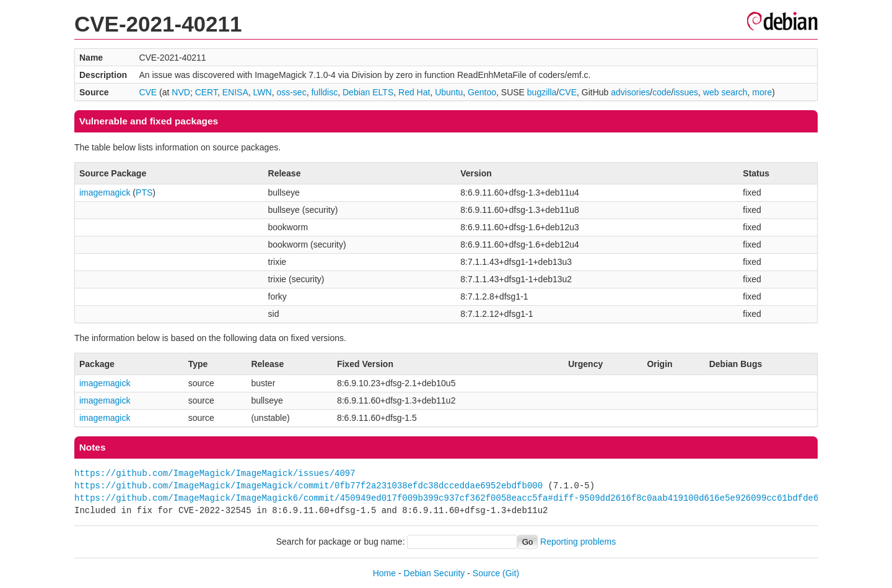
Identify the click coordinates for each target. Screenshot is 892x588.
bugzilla (542, 92)
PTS (144, 192)
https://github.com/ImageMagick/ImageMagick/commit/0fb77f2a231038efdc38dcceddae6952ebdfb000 (308, 486)
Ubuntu (449, 92)
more (762, 92)
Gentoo (482, 92)
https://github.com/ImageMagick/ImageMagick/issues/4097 (215, 473)
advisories (630, 92)
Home (384, 573)
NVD (181, 92)
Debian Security (435, 573)
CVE (148, 92)
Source (486, 573)
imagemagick (105, 192)
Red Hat (414, 92)
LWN (263, 92)
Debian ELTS (368, 92)
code (662, 92)
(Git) (511, 573)
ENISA (235, 92)
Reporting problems (578, 542)
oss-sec (291, 92)
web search (725, 92)
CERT (206, 92)
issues (686, 92)
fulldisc (324, 92)
